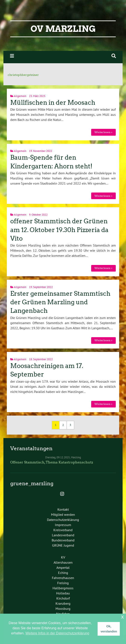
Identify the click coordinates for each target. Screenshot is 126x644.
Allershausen (63, 562)
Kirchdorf (63, 598)
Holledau (63, 593)
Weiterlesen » (103, 132)
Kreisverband (63, 530)
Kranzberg (63, 603)
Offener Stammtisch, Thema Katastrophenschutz (52, 462)
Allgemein (20, 96)
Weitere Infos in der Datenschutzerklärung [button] (57, 633)
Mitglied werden (63, 515)
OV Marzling (63, 29)
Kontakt (63, 509)
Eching (63, 573)
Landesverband (63, 535)
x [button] (122, 617)
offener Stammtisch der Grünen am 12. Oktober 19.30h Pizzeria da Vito (59, 230)
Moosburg (63, 609)
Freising (63, 583)
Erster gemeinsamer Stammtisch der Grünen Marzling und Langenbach (60, 302)
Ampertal (63, 568)
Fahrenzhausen (63, 578)
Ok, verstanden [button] (109, 629)
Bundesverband (63, 540)
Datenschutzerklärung (63, 520)
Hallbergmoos (63, 588)
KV (63, 557)
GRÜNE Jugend (63, 545)
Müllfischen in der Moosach (53, 103)
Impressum (63, 525)
